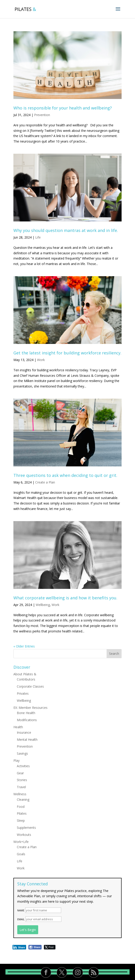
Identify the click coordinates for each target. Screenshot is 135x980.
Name (21, 910)
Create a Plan (45, 482)
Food (21, 807)
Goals (21, 854)
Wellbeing (43, 605)
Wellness (20, 794)
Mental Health (27, 740)
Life (38, 237)
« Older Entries (24, 646)
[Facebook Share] (35, 947)
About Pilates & (25, 674)
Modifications (27, 720)
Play (16, 760)
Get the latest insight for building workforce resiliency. (67, 353)
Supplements (26, 828)
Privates (23, 693)
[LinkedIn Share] (19, 947)
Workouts (24, 835)
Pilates (22, 813)
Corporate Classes (30, 686)
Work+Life (21, 842)
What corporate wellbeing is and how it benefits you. (65, 598)
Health (18, 727)
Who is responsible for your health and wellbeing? (63, 108)
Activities (23, 766)
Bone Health (26, 713)
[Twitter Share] (50, 947)
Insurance (24, 732)
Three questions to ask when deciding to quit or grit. (65, 475)
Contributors (26, 679)
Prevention (42, 115)
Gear (20, 773)
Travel (21, 787)
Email (21, 919)
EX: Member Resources (30, 708)
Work (41, 360)
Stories (22, 780)
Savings (22, 753)
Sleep (21, 820)
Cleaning (23, 799)
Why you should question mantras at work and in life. (66, 230)
